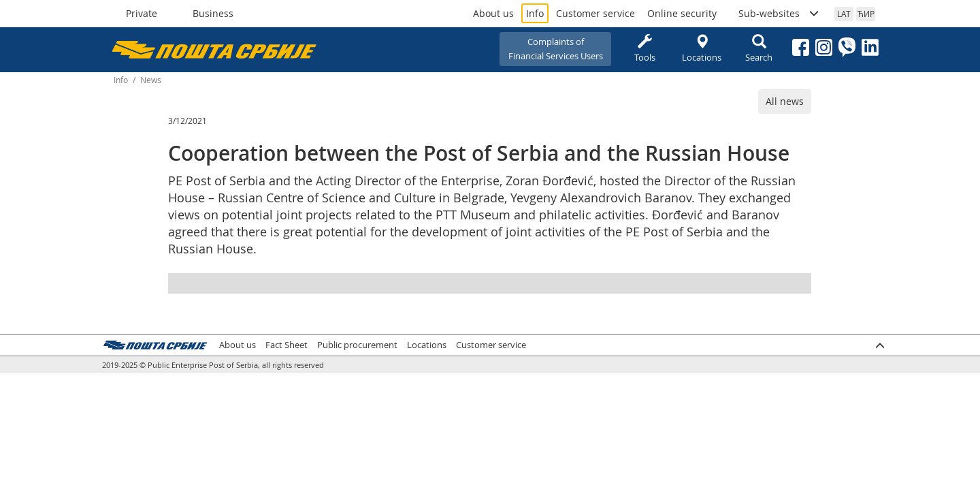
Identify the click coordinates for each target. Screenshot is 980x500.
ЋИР (866, 14)
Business (213, 13)
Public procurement (357, 345)
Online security (682, 13)
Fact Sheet (287, 345)
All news (785, 101)
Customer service (595, 13)
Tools (644, 49)
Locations (702, 49)
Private (142, 13)
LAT (844, 14)
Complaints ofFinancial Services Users (556, 49)
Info (535, 13)
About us (493, 13)
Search (759, 49)
